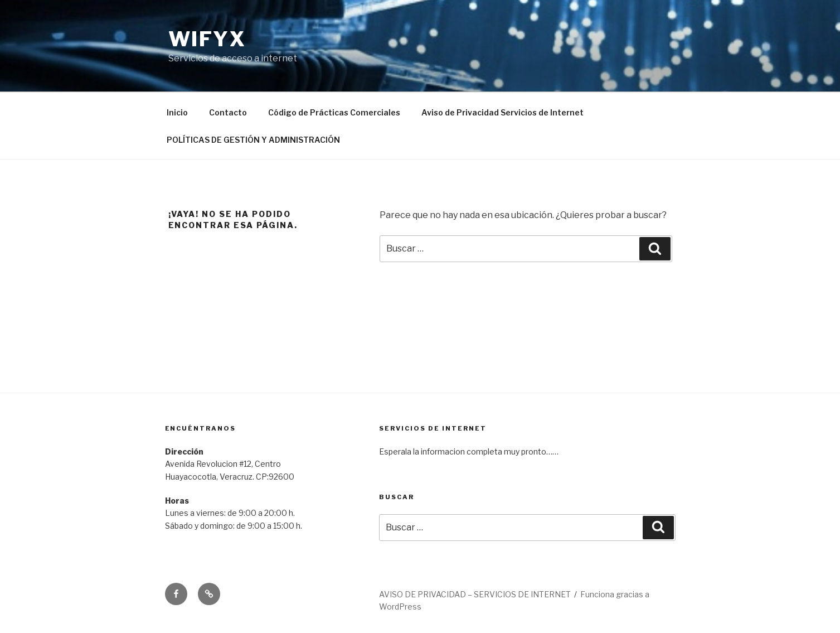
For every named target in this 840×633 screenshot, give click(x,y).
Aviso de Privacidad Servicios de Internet (502, 112)
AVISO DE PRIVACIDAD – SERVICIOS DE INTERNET (475, 594)
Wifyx (207, 39)
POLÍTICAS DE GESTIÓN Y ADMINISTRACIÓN (253, 140)
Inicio (177, 112)
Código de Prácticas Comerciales (334, 112)
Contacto (228, 112)
